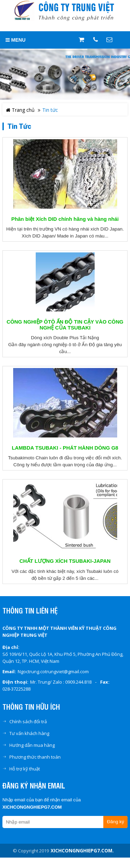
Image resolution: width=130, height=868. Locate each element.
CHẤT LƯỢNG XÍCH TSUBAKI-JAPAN (65, 561)
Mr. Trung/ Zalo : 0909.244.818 (61, 682)
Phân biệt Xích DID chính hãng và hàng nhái (65, 219)
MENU (15, 40)
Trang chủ (20, 110)
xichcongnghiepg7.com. (82, 851)
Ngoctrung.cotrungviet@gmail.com (53, 671)
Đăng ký (115, 822)
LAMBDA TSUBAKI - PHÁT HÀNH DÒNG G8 (65, 448)
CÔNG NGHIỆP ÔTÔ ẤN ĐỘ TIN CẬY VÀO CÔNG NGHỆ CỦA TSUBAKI (65, 325)
